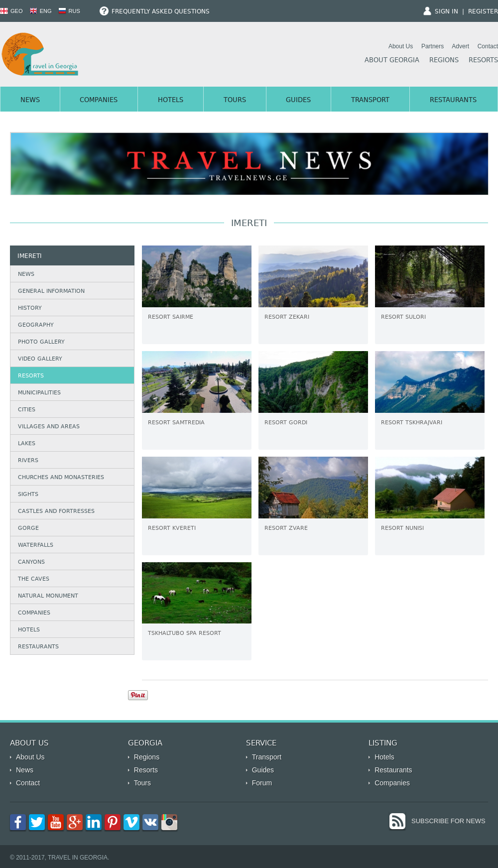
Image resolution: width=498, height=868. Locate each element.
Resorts (483, 61)
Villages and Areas (49, 427)
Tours (235, 101)
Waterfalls (36, 546)
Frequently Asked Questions (155, 12)
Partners (433, 46)
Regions (444, 61)
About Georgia (392, 61)
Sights (28, 495)
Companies (99, 101)
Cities (27, 410)
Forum (262, 783)
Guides (298, 101)
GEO (11, 11)
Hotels (171, 101)
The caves (34, 579)
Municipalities (39, 393)
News (30, 101)
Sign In (446, 12)
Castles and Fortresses (56, 512)
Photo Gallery (41, 342)
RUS (69, 11)
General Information (51, 292)
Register (483, 12)
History (30, 309)
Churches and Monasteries (61, 478)
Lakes (27, 444)
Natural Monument (48, 596)
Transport (370, 101)
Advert (460, 46)
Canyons (31, 562)
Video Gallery (40, 359)
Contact (488, 46)
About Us (401, 46)
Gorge (28, 529)
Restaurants (453, 101)
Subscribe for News (448, 821)
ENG (41, 11)
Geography (36, 325)
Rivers (28, 461)
